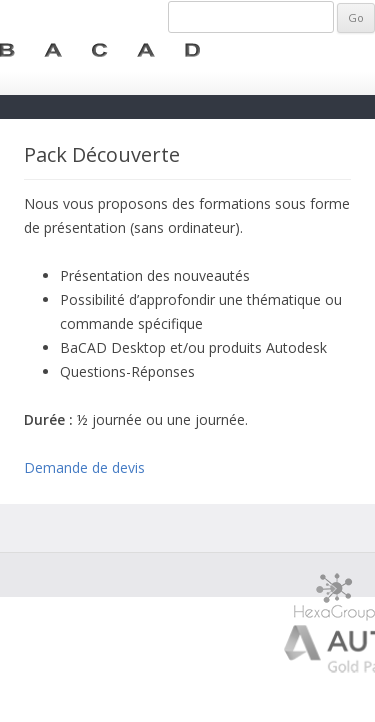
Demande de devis (84, 467)
